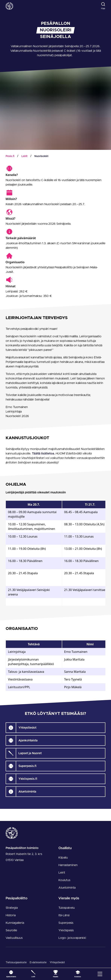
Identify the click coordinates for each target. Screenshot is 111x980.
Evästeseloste (38, 963)
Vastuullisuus (14, 938)
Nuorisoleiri (41, 156)
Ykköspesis (66, 930)
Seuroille (11, 930)
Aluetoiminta (67, 888)
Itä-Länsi (64, 915)
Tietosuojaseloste (16, 963)
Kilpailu (63, 858)
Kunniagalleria (15, 923)
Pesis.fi (10, 156)
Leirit (24, 156)
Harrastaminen (68, 865)
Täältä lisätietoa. (44, 454)
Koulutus (64, 880)
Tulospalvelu (67, 908)
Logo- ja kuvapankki (72, 938)
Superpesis (66, 923)
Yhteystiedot (57, 963)
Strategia (12, 908)
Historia (11, 915)
